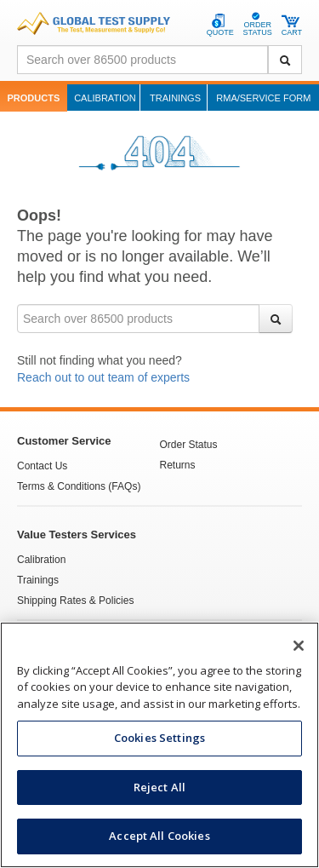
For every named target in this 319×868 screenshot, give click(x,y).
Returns (178, 465)
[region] (159, 745)
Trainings (175, 98)
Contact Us (42, 466)
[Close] (299, 646)
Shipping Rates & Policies (75, 601)
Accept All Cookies (159, 836)
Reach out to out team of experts (103, 377)
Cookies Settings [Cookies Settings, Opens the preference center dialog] (159, 738)
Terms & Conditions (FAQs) (79, 486)
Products (34, 98)
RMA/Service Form (263, 98)
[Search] (285, 60)
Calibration (105, 98)
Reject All (159, 787)
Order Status (189, 445)
